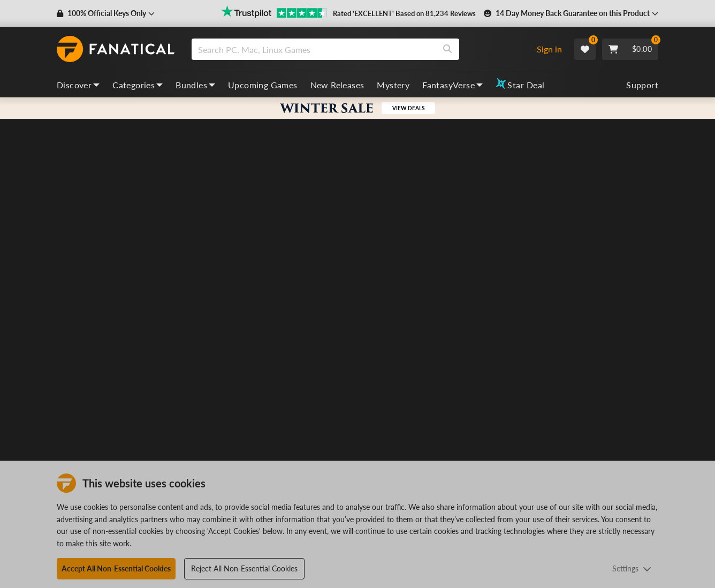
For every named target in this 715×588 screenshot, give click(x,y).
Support (642, 85)
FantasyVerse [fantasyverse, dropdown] (452, 85)
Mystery (393, 85)
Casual (530, 265)
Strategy (561, 265)
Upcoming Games (263, 85)
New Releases (337, 85)
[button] (106, 13)
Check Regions (490, 422)
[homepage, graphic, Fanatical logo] (116, 49)
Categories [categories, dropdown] (138, 85)
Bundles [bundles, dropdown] (195, 85)
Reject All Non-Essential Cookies (244, 568)
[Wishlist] (585, 49)
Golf (503, 265)
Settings (632, 568)
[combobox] (359, 49)
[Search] (447, 49)
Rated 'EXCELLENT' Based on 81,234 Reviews (404, 13)
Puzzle (478, 265)
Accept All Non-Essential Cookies (116, 568)
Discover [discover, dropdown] (78, 85)
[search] (314, 49)
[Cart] (630, 49)
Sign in (549, 49)
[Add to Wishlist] (649, 238)
